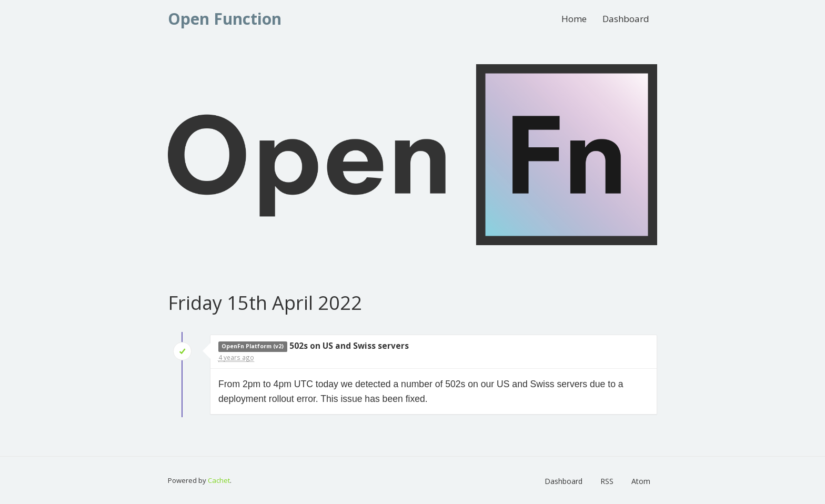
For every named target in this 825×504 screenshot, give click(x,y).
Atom (641, 481)
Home (574, 19)
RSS (607, 481)
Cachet (219, 480)
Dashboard (626, 19)
